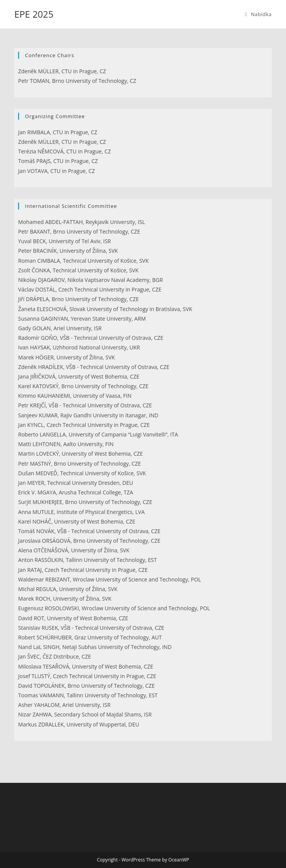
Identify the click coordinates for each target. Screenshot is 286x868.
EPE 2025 (34, 14)
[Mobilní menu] (258, 14)
